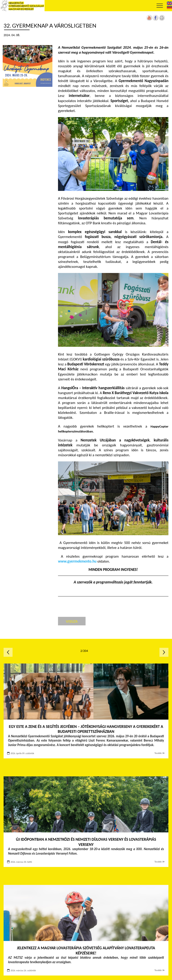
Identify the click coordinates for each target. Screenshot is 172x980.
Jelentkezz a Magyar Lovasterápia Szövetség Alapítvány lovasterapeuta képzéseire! (86, 951)
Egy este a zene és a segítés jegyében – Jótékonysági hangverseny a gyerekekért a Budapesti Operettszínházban (86, 729)
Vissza (72, 621)
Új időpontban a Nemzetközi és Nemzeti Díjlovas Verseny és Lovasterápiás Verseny (86, 842)
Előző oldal (8, 652)
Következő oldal (164, 652)
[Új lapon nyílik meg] (155, 20)
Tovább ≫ (160, 753)
